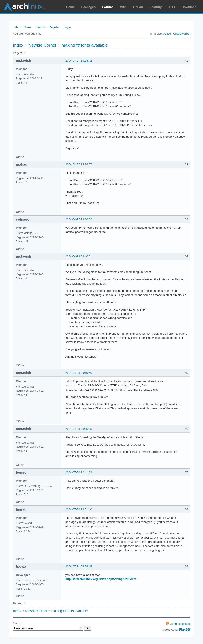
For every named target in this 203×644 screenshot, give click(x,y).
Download (189, 7)
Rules (28, 27)
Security (156, 7)
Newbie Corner (42, 45)
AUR (172, 7)
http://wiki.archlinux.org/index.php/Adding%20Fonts (101, 579)
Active (167, 34)
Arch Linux (24, 7)
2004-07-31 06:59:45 (79, 566)
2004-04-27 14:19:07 (79, 164)
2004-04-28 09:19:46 (79, 373)
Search (40, 27)
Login (67, 27)
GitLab (138, 7)
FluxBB (185, 629)
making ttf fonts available (85, 45)
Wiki (123, 7)
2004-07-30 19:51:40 (79, 509)
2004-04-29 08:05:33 (79, 429)
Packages (89, 7)
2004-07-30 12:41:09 (79, 472)
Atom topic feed (180, 624)
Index (16, 27)
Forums (108, 7)
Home (70, 7)
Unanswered (181, 34)
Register (54, 27)
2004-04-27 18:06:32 (79, 219)
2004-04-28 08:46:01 (79, 256)
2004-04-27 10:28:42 (79, 61)
